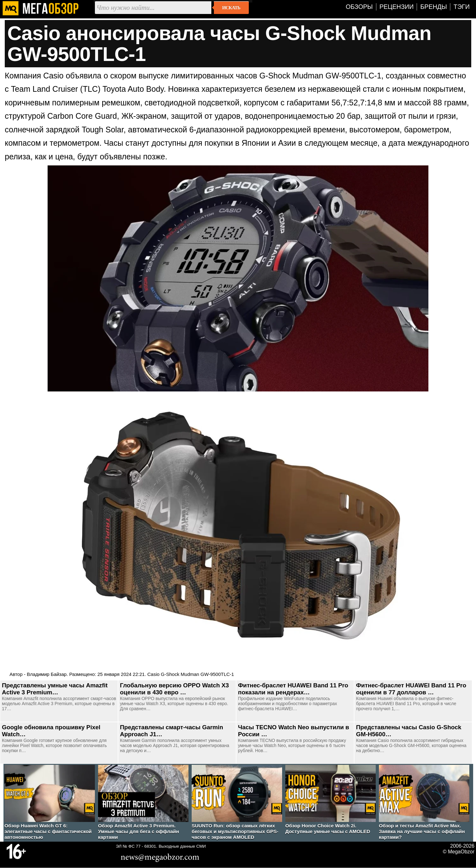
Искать (231, 8)
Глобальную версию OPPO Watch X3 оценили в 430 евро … (174, 689)
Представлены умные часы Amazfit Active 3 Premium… (55, 689)
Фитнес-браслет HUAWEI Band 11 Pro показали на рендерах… (293, 689)
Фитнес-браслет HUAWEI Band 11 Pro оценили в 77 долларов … (411, 689)
